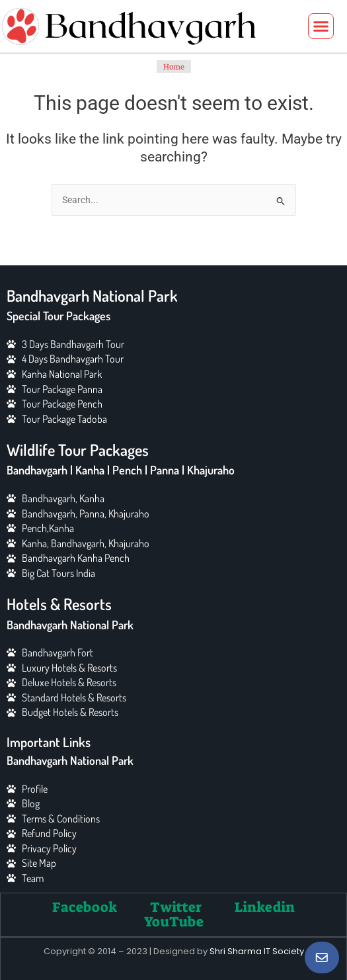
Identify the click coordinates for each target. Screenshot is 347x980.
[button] (321, 26)
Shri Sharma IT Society (257, 951)
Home (174, 67)
